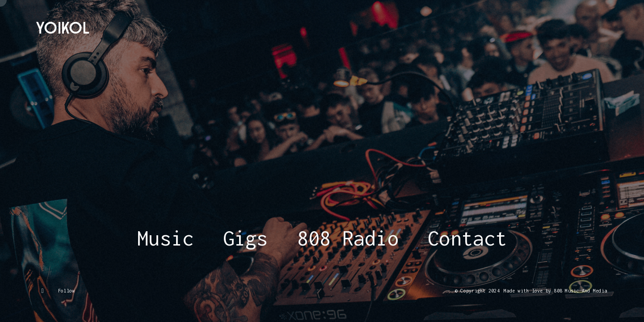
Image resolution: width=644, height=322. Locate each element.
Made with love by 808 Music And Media (555, 291)
